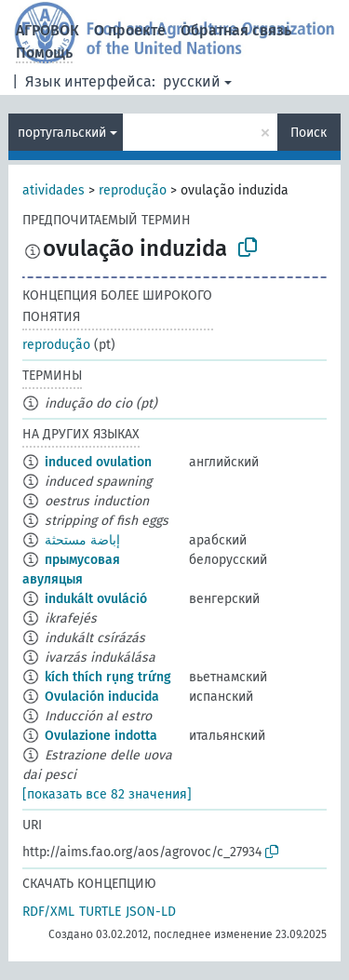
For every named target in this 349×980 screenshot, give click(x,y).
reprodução (133, 190)
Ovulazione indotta (101, 736)
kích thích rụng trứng (108, 677)
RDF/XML (48, 912)
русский (192, 81)
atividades (54, 190)
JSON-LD (151, 912)
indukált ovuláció (96, 599)
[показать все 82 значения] (107, 794)
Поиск (309, 133)
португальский (62, 133)
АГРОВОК (47, 30)
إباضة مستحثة (82, 540)
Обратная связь (236, 30)
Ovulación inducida (102, 697)
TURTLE (100, 912)
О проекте (130, 30)
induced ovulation (98, 462)
